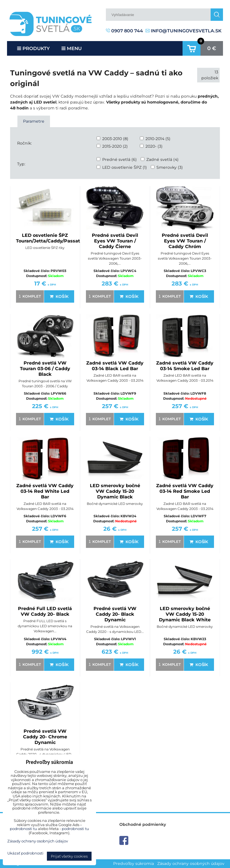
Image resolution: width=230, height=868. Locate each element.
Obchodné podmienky (143, 824)
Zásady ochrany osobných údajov (191, 863)
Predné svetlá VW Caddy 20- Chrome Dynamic (45, 737)
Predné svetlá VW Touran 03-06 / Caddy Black (45, 369)
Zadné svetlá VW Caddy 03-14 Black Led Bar (115, 366)
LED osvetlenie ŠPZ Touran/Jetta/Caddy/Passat (48, 238)
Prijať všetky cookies (69, 856)
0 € (212, 48)
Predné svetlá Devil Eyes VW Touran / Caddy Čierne (115, 241)
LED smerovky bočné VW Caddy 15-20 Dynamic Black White (185, 614)
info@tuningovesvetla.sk (184, 31)
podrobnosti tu (23, 829)
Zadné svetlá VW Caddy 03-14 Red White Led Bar (45, 491)
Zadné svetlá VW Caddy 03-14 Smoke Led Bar (185, 366)
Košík (59, 296)
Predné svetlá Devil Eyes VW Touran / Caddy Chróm (185, 241)
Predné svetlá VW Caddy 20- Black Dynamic (115, 614)
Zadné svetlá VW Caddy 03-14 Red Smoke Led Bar (185, 491)
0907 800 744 (124, 31)
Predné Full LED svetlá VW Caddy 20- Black (45, 611)
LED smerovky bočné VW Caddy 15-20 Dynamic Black (115, 491)
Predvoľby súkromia (134, 863)
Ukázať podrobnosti (25, 853)
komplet (29, 296)
